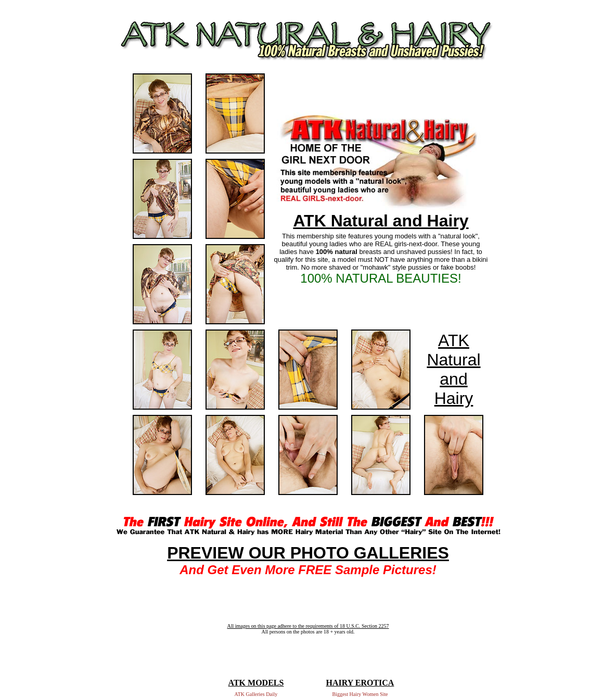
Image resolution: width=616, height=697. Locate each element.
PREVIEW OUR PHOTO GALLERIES (308, 553)
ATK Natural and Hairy (381, 221)
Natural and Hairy (453, 379)
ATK (454, 340)
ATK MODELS (256, 683)
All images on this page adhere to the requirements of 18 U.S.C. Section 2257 (308, 626)
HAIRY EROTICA (360, 683)
